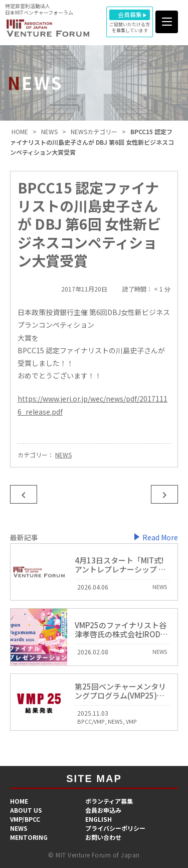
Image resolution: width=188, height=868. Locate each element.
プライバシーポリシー (115, 828)
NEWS (63, 455)
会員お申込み (103, 810)
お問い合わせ (103, 837)
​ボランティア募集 (109, 801)
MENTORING (29, 837)
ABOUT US (26, 810)
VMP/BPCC (25, 819)
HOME (19, 801)
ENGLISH (99, 819)
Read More (160, 537)
